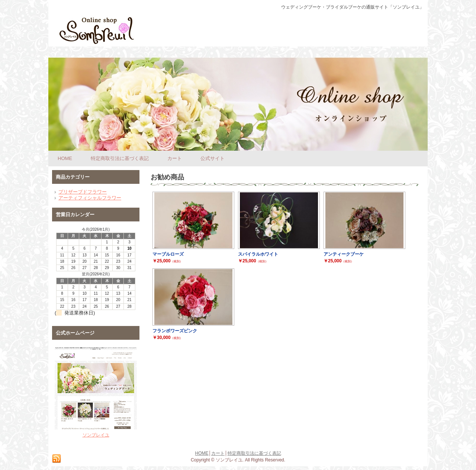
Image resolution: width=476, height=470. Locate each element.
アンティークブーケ (344, 254)
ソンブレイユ (96, 435)
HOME (202, 453)
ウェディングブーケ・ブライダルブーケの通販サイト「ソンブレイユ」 (353, 7)
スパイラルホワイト (258, 254)
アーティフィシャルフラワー (90, 198)
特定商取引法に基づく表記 (254, 453)
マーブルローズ (168, 254)
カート (218, 453)
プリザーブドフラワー (83, 192)
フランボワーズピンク (175, 331)
